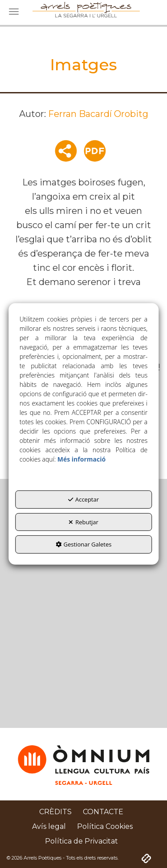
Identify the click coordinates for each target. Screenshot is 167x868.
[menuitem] (55, 812)
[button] (55, 812)
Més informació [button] (81, 459)
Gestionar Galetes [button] (84, 544)
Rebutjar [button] (83, 522)
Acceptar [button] (83, 499)
